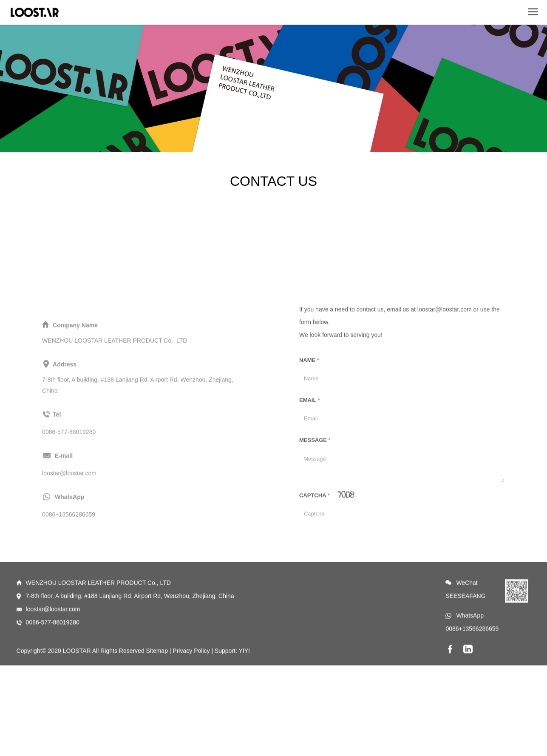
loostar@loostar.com (53, 628)
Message (315, 487)
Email (310, 447)
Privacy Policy (191, 670)
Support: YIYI (232, 670)
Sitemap (157, 670)
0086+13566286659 (472, 648)
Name (309, 407)
